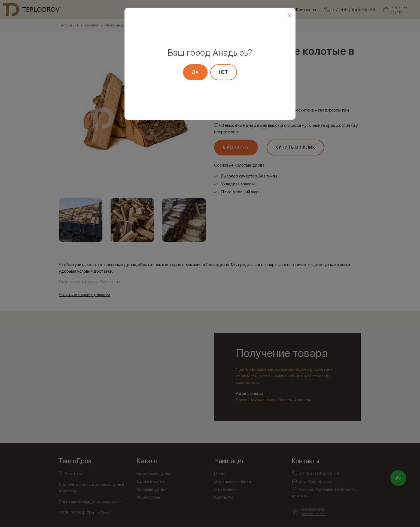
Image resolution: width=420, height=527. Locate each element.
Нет (224, 72)
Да (195, 72)
